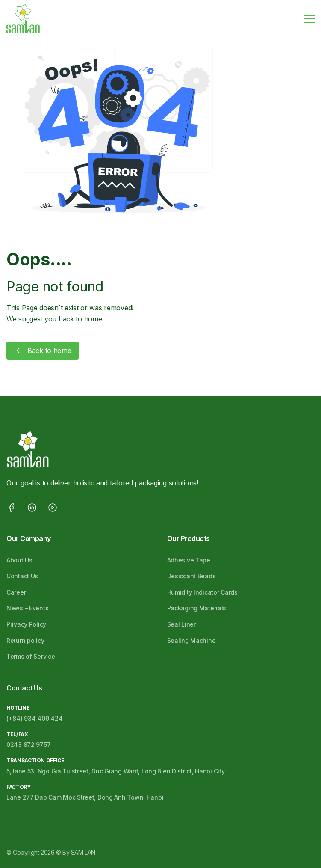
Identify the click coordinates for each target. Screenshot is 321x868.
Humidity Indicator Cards (202, 592)
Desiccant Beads (191, 576)
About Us (19, 560)
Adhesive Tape (189, 560)
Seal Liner (181, 624)
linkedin (32, 508)
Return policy (25, 641)
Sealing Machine (191, 641)
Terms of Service (31, 656)
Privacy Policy (26, 624)
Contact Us (22, 576)
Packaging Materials (197, 608)
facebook (12, 508)
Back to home (49, 351)
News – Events (27, 608)
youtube (53, 508)
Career (16, 592)
